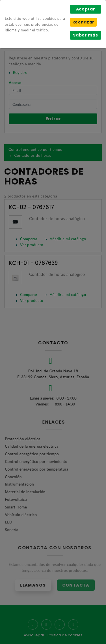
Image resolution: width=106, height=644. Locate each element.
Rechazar (83, 22)
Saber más (85, 35)
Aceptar (86, 9)
